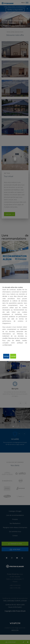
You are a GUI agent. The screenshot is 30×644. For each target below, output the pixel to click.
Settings (6, 356)
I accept (13, 356)
